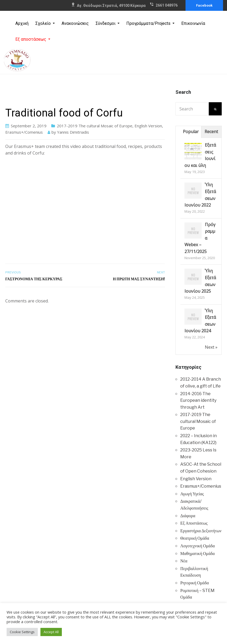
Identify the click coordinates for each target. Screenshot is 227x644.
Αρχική (22, 23)
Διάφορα (188, 516)
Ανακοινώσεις (75, 23)
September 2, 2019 (29, 126)
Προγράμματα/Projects (148, 23)
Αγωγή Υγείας (192, 494)
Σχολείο (43, 23)
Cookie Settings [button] (22, 632)
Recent (211, 132)
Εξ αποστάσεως (31, 39)
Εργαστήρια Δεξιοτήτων (201, 531)
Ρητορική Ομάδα (194, 583)
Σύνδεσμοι (106, 23)
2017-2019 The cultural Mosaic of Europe (95, 126)
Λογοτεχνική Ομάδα (197, 546)
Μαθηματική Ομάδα (197, 554)
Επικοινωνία (193, 23)
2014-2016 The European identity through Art (198, 400)
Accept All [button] (51, 632)
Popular (191, 132)
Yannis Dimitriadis (73, 132)
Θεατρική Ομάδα (195, 538)
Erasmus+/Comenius (24, 132)
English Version (148, 126)
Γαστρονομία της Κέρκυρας (34, 279)
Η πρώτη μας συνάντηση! (139, 279)
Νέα (184, 561)
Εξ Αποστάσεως (194, 523)
